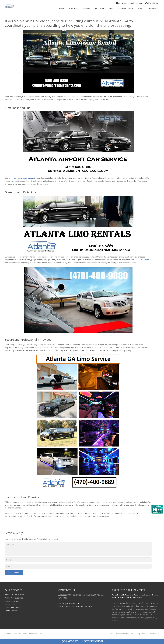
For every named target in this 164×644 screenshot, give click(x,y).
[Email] (78, 566)
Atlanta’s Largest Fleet (125, 634)
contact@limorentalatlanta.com (78, 606)
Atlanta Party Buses (13, 601)
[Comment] (78, 549)
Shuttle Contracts (12, 611)
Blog (138, 634)
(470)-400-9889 (69, 641)
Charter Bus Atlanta (12, 608)
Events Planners (11, 604)
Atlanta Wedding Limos (14, 598)
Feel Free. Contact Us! (151, 634)
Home (111, 634)
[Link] (9, 6)
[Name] (78, 560)
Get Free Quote (93, 641)
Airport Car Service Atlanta (15, 595)
